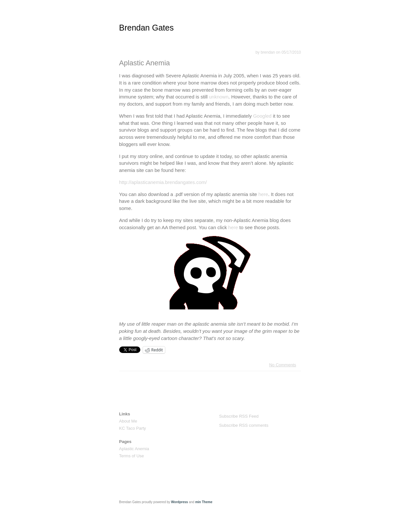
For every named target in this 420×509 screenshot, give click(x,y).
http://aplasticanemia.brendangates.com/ (163, 182)
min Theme (204, 502)
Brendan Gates (146, 28)
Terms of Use (132, 456)
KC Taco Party (133, 428)
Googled (262, 116)
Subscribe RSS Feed (239, 416)
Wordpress (180, 502)
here (263, 194)
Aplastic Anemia (145, 63)
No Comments (282, 365)
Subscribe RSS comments (244, 425)
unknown (219, 97)
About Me (128, 421)
